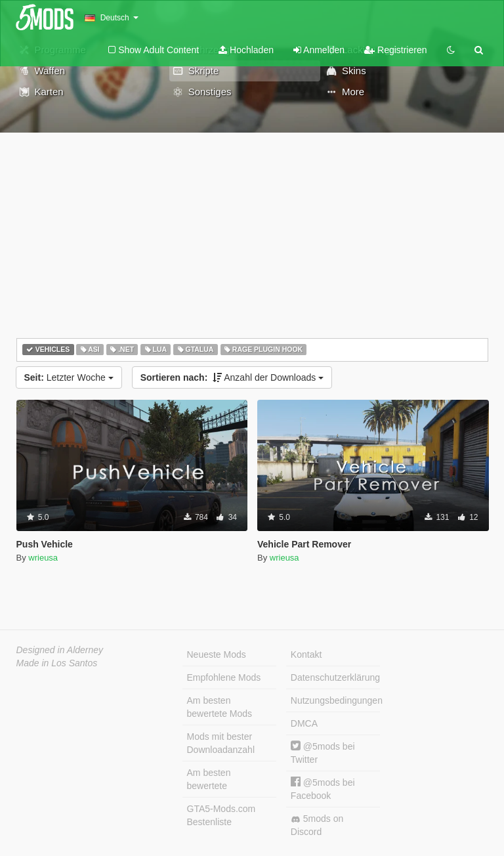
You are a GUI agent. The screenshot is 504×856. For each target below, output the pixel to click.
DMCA (304, 723)
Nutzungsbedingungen (335, 700)
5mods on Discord (317, 825)
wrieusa (43, 558)
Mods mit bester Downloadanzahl (221, 743)
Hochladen (246, 50)
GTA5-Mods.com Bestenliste (221, 815)
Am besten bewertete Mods (220, 707)
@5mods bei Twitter (323, 753)
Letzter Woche (69, 377)
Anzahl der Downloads (232, 377)
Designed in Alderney (60, 650)
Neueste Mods (217, 654)
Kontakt (306, 654)
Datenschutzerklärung (335, 677)
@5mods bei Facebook (323, 789)
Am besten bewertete (209, 779)
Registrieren (395, 50)
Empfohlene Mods (224, 677)
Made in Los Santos (57, 663)
